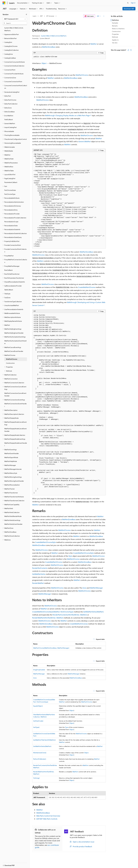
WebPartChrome (82, 75)
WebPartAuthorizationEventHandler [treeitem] (15, 342)
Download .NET (129, 9)
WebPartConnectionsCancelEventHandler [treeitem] (15, 395)
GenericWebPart (85, 141)
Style (70, 556)
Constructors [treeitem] (10, 363)
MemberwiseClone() (40, 753)
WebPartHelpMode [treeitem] (11, 461)
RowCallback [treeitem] (8, 270)
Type (67, 727)
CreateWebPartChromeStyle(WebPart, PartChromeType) (53, 612)
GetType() (36, 727)
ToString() (36, 778)
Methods (115, 37)
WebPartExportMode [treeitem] (11, 457)
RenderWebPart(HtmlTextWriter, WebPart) (48, 618)
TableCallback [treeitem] (9, 290)
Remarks (115, 26)
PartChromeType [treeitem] (10, 194)
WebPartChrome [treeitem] (12, 359)
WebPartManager (96, 588)
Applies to (115, 40)
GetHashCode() (38, 721)
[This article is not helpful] (131, 50)
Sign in (133, 3)
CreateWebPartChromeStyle (45, 542)
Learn (34, 16)
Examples (115, 23)
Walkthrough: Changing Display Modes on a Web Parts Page (67, 115)
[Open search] (128, 3)
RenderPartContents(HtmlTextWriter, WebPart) (70, 615)
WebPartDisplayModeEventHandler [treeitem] (16, 444)
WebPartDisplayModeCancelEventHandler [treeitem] (15, 430)
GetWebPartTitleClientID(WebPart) (44, 740)
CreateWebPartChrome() (79, 624)
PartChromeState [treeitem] (10, 190)
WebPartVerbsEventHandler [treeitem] (13, 524)
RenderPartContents (40, 568)
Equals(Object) (38, 706)
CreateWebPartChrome (87, 287)
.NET (41, 16)
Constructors (116, 31)
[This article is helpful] (128, 50)
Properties (115, 34)
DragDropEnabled (39, 670)
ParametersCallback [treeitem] (11, 182)
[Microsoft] (4, 3)
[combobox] (15, 19)
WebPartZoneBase (49, 47)
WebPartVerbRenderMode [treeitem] (13, 516)
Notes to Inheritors (118, 29)
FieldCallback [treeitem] (9, 119)
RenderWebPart (38, 583)
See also (115, 43)
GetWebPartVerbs (39, 574)
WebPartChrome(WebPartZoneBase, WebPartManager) (51, 648)
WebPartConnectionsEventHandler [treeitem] (15, 405)
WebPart (93, 44)
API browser (50, 16)
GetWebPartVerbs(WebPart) (93, 612)
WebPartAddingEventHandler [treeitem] (14, 333)
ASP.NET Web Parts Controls (47, 819)
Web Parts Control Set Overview (48, 816)
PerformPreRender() (40, 759)
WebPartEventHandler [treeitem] (12, 453)
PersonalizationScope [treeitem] (11, 222)
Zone (84, 588)
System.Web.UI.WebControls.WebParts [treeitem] (14, 29)
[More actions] (104, 16)
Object (44, 63)
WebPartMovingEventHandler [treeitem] (14, 481)
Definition (115, 20)
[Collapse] (26, 14)
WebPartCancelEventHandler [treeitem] (14, 351)
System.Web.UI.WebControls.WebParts (54, 36)
